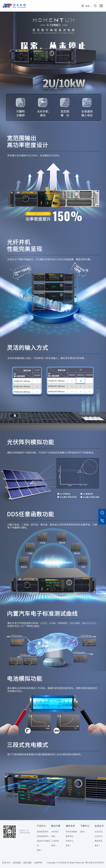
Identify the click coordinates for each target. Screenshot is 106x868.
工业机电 (55, 841)
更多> (39, 850)
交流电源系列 (43, 836)
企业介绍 (98, 832)
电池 (53, 836)
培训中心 (70, 841)
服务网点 (70, 836)
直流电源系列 (43, 832)
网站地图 (27, 863)
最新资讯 (98, 841)
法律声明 (38, 863)
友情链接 (17, 863)
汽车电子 (55, 832)
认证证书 (98, 836)
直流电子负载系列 (44, 843)
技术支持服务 (71, 832)
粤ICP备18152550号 (95, 863)
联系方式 (6, 863)
